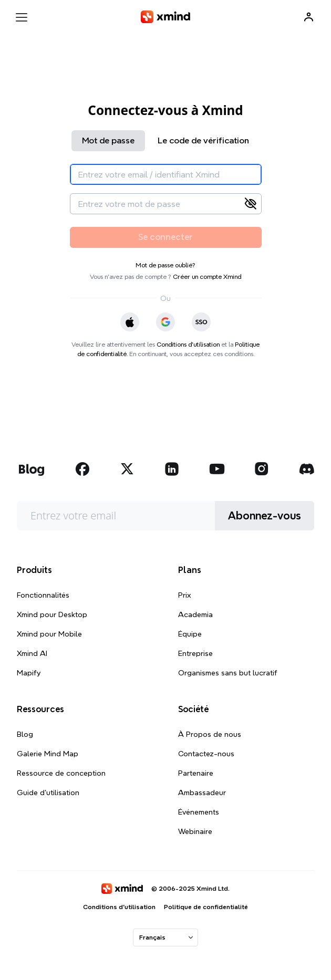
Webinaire (195, 831)
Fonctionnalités (43, 595)
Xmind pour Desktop (52, 614)
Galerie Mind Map (48, 754)
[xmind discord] (306, 469)
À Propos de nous (210, 734)
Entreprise (195, 653)
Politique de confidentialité (206, 907)
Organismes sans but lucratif (228, 673)
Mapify (29, 673)
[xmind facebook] (82, 469)
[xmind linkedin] (172, 469)
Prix (185, 595)
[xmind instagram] (262, 469)
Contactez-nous (206, 754)
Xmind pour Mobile (49, 634)
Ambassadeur (202, 793)
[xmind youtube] (217, 469)
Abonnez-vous (265, 516)
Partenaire (196, 773)
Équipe (190, 634)
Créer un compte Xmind (207, 277)
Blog (25, 734)
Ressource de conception (61, 773)
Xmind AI (32, 653)
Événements (199, 812)
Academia (195, 614)
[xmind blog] (31, 469)
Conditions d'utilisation (188, 344)
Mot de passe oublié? (165, 265)
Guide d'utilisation (48, 793)
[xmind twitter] (127, 469)
